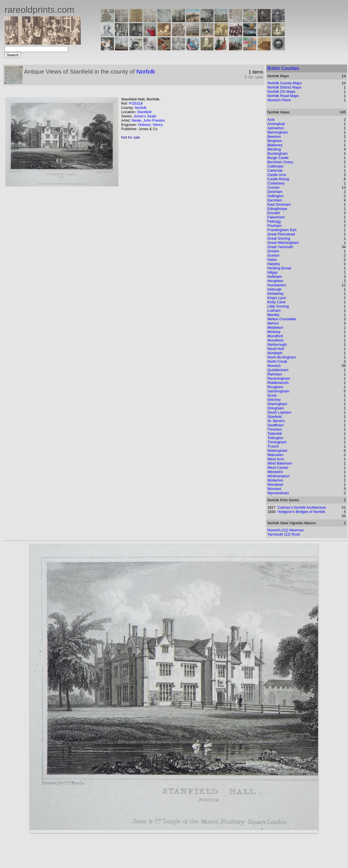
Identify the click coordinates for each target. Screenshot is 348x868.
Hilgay (273, 272)
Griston (273, 251)
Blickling (274, 149)
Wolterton (275, 480)
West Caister (278, 468)
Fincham (275, 226)
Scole (272, 395)
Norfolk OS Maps (281, 92)
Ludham (274, 311)
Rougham (275, 387)
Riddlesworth (278, 383)
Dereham (275, 192)
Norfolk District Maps (284, 87)
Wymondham (278, 493)
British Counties (283, 68)
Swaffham (276, 425)
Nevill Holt (276, 349)
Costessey (276, 183)
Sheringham (277, 404)
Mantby (274, 315)
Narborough (277, 344)
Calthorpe (275, 166)
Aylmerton (276, 128)
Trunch (273, 446)
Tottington (275, 438)
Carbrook (275, 170)
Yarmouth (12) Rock (284, 534)
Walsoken (276, 455)
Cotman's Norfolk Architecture (302, 507)
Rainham (275, 374)
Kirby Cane (277, 302)
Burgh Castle (278, 158)
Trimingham (277, 442)
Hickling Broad (279, 268)
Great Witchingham (283, 243)
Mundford (275, 336)
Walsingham (278, 451)
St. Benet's (276, 421)
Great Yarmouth (280, 247)
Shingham (276, 408)
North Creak (277, 361)
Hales (272, 260)
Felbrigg (274, 221)
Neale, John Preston (148, 120)
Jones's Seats (145, 116)
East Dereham (279, 204)
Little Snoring (278, 306)
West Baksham (280, 463)
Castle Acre (277, 175)
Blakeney (275, 145)
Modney (274, 332)
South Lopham (280, 412)
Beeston (274, 137)
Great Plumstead (281, 234)
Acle (271, 120)
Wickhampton (279, 476)
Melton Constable (282, 319)
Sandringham (278, 391)
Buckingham (278, 153)
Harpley (274, 264)
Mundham (276, 340)
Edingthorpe (277, 209)
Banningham (278, 132)
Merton (273, 323)
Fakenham (276, 217)
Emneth (274, 213)
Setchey (274, 400)
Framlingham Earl (282, 230)
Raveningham (279, 378)
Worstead (275, 485)
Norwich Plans (279, 100)
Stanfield (144, 112)
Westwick (275, 472)
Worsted (274, 489)
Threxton (275, 429)
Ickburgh (275, 289)
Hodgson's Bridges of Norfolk (301, 512)
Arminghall (276, 124)
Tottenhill (275, 434)
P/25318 (136, 103)
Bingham (275, 141)
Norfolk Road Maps (283, 96)
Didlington (276, 196)
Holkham (275, 277)
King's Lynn (277, 298)
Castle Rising (278, 179)
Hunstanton (277, 285)
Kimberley (276, 294)
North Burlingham (282, 357)
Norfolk (146, 71)
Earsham (275, 200)
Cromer (274, 187)
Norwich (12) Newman (286, 530)
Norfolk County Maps (285, 83)
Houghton (275, 281)
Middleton (275, 327)
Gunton (274, 255)
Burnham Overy (280, 162)
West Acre (276, 459)
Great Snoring (279, 238)
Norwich (274, 366)
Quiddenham (278, 370)
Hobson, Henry (150, 125)
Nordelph (275, 353)
